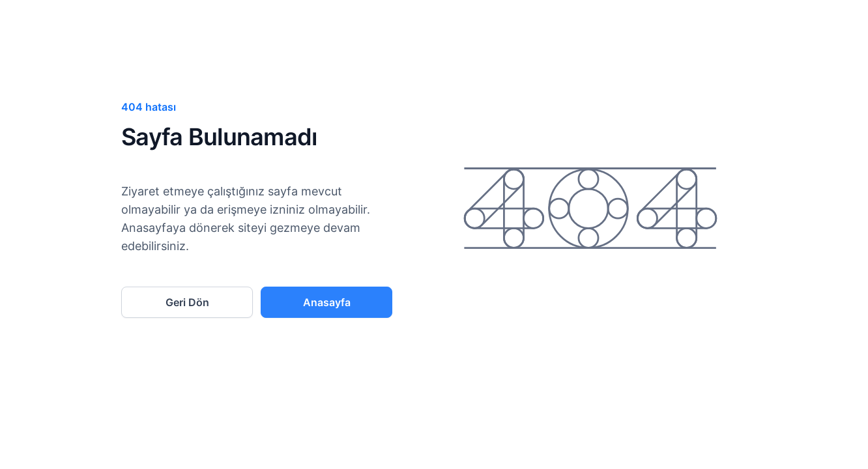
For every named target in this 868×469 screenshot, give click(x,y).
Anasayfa (327, 302)
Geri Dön (187, 302)
